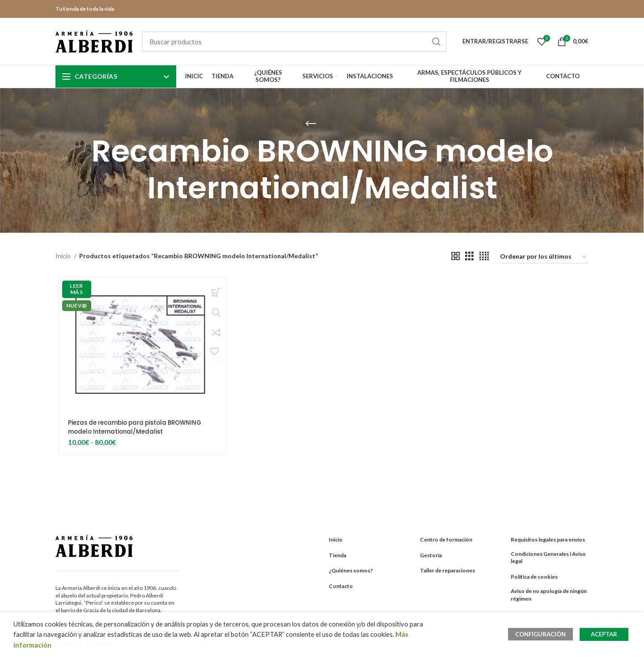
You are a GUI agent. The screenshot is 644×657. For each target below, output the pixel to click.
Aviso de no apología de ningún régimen (549, 595)
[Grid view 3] (469, 256)
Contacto (341, 586)
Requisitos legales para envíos (548, 540)
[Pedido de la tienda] (544, 257)
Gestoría (431, 555)
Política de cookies (534, 577)
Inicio (64, 256)
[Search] (294, 42)
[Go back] (311, 124)
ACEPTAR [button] (604, 634)
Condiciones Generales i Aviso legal (548, 558)
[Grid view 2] (455, 256)
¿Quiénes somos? (351, 570)
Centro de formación (446, 540)
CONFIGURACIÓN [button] (543, 634)
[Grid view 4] (484, 256)
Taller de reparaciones (447, 570)
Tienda (337, 555)
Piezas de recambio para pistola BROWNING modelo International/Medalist (139, 427)
